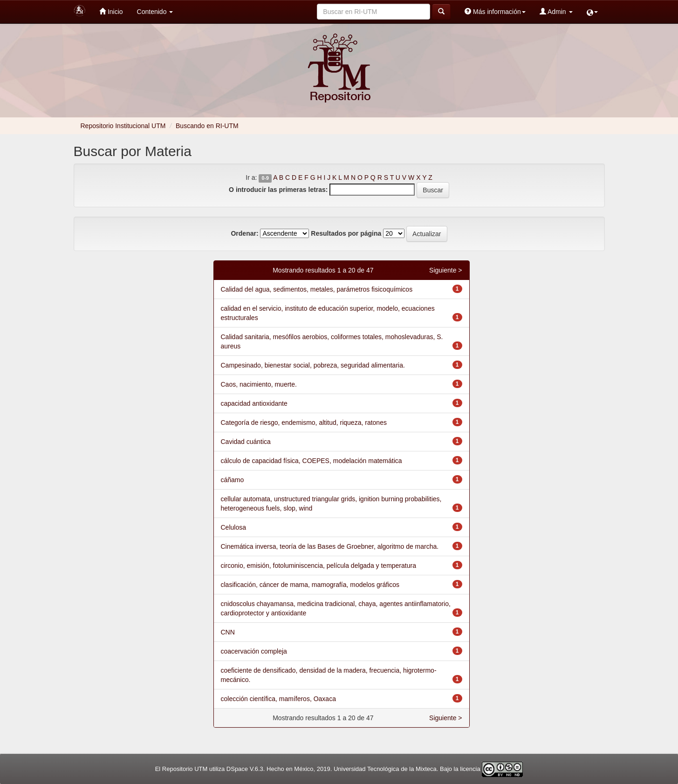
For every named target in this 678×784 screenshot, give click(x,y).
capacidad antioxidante (254, 403)
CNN (228, 632)
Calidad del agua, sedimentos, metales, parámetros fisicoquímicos (317, 289)
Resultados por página (346, 233)
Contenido (155, 12)
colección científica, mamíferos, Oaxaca (278, 699)
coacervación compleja (254, 651)
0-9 (265, 178)
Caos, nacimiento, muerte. (259, 384)
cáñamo (233, 480)
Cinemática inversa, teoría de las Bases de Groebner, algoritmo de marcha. (330, 546)
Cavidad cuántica (246, 442)
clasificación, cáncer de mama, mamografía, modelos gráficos (310, 585)
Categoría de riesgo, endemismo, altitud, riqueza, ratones (304, 423)
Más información (495, 11)
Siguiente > (445, 270)
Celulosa (233, 527)
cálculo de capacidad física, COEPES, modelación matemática (312, 461)
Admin (556, 11)
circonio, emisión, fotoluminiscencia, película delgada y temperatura (318, 566)
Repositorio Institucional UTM (123, 126)
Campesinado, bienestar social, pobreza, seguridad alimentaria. (313, 365)
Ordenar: (244, 233)
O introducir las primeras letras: (278, 190)
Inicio (111, 11)
